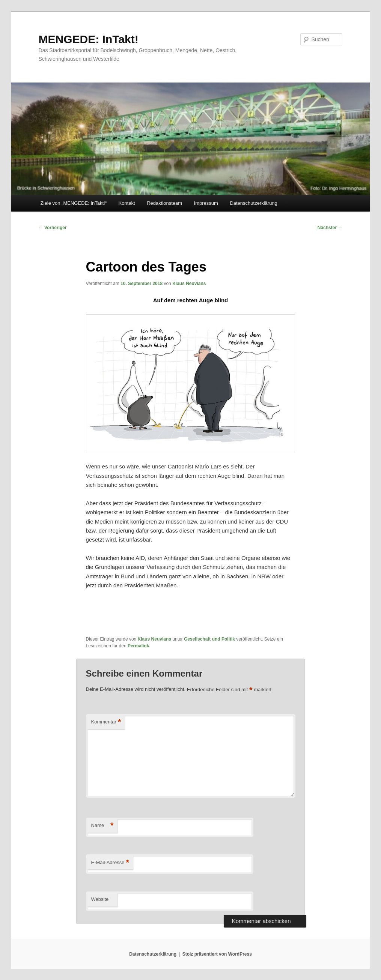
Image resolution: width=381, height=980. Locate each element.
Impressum (206, 203)
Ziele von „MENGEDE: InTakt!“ (74, 203)
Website (100, 899)
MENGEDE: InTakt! (89, 39)
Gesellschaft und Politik (209, 639)
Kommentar (106, 722)
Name (102, 826)
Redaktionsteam (164, 203)
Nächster (330, 228)
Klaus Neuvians (189, 284)
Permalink (138, 646)
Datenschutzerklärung (253, 203)
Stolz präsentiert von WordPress (217, 954)
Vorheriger (53, 228)
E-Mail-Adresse (110, 863)
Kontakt (127, 203)
